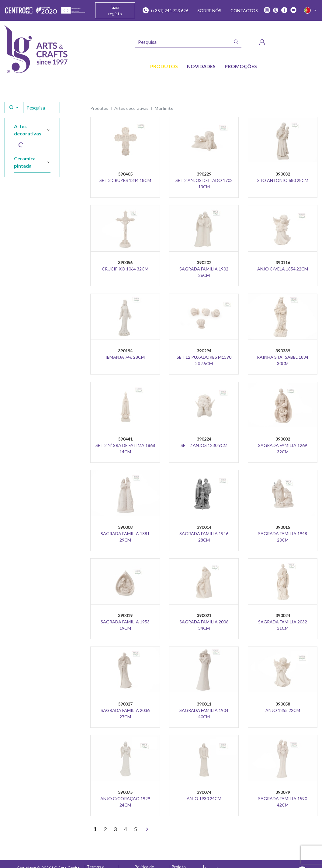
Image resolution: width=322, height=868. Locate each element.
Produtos (99, 108)
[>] (147, 830)
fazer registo (115, 10)
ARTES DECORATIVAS (131, 108)
